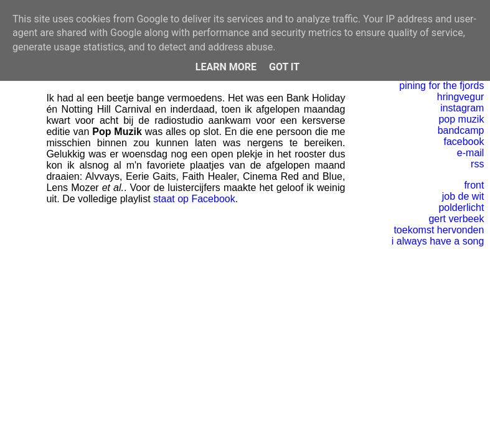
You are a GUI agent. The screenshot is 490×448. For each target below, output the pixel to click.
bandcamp (461, 130)
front (474, 185)
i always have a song (438, 241)
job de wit (463, 196)
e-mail (471, 153)
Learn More (226, 67)
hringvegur (461, 97)
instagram (462, 108)
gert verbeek (456, 219)
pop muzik (461, 119)
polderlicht (461, 208)
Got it (284, 67)
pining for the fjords (441, 86)
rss (477, 164)
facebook (464, 142)
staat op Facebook (194, 199)
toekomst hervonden (439, 230)
